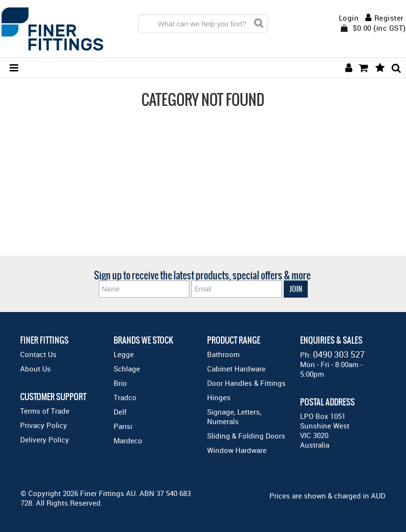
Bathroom (223, 354)
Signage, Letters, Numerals (234, 416)
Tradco (125, 397)
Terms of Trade (45, 411)
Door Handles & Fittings (246, 383)
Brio (120, 383)
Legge (124, 354)
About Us (35, 369)
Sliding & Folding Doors (246, 436)
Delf (120, 412)
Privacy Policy (44, 425)
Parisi (123, 426)
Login (349, 18)
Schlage (127, 369)
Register (389, 18)
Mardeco (128, 440)
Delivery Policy (45, 439)
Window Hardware (237, 450)
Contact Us (38, 354)
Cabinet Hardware (236, 369)
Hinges (219, 397)
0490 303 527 (339, 354)
